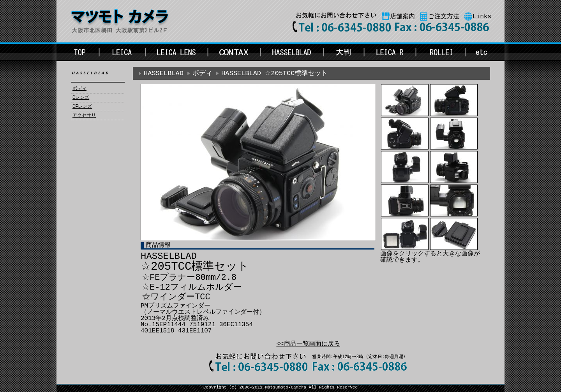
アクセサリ (84, 116)
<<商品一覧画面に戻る (308, 344)
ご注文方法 (444, 17)
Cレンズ (81, 98)
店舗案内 (402, 17)
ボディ (79, 89)
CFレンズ (82, 107)
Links (482, 17)
